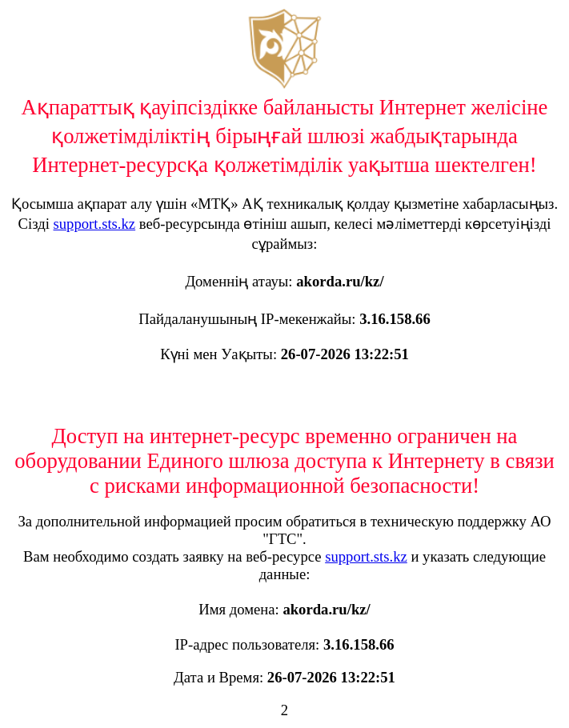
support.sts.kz (95, 224)
